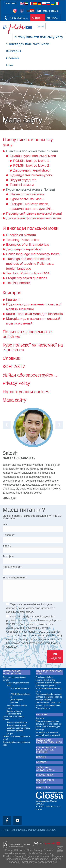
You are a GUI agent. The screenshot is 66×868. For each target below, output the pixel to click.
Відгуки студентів (23, 180)
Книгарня (14, 51)
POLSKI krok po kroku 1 (31, 161)
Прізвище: (9, 535)
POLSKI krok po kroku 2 (31, 165)
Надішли (55, 658)
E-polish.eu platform (21, 235)
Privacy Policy (16, 383)
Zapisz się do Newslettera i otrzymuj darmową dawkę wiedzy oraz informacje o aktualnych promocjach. (31, 608)
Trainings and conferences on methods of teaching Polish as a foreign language (30, 264)
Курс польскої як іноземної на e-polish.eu (33, 347)
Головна (11, 3)
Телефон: (8, 556)
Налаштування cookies (26, 392)
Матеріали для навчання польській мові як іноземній (48, 734)
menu (40, 26)
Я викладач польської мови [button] (28, 44)
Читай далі (9, 498)
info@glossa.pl (50, 11)
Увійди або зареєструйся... (30, 375)
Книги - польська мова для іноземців (34, 314)
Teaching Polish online (23, 240)
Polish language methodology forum (33, 254)
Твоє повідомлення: (15, 577)
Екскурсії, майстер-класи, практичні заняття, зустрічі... (18, 731)
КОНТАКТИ (53, 18)
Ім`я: (5, 524)
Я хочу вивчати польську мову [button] (39, 37)
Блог (10, 65)
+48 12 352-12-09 (19, 18)
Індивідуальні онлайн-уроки (31, 175)
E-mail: (7, 546)
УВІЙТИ (36, 18)
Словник (13, 58)
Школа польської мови (27, 194)
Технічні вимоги (22, 185)
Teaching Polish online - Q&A (28, 273)
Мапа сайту (14, 400)
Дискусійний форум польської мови (34, 218)
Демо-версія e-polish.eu (31, 170)
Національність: (12, 567)
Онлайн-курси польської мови (33, 156)
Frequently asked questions (27, 278)
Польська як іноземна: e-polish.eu (28, 334)
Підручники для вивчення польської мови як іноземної (49, 722)
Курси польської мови (26, 199)
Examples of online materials (28, 244)
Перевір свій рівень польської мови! (34, 213)
